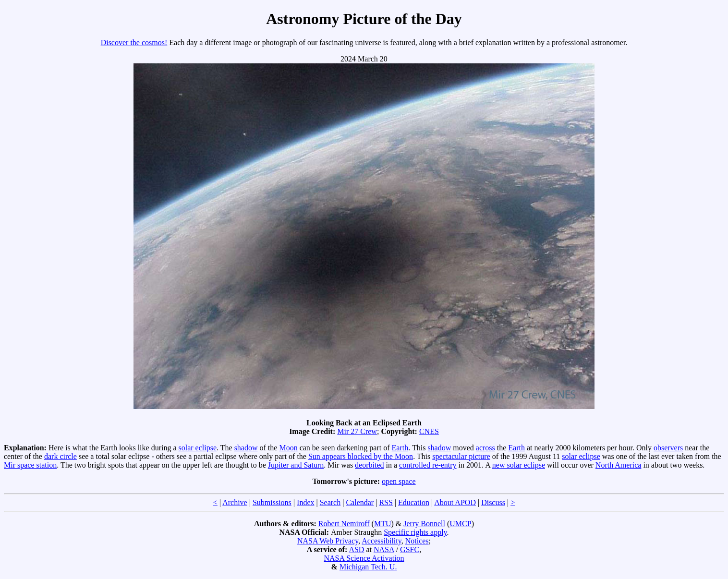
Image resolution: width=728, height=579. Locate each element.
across (485, 448)
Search (330, 502)
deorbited (369, 465)
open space (399, 481)
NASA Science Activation (364, 558)
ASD (356, 549)
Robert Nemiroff (344, 524)
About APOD (455, 502)
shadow (246, 448)
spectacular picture (461, 456)
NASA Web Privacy (328, 541)
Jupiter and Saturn (296, 465)
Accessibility (382, 541)
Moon (288, 448)
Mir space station (30, 465)
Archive (235, 502)
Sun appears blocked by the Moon (361, 456)
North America (619, 465)
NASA (384, 549)
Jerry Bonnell (424, 524)
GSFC (410, 549)
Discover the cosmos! (134, 42)
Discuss (493, 502)
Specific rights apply (415, 532)
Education (414, 502)
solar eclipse (198, 448)
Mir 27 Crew (357, 431)
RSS (386, 502)
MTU (383, 524)
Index (305, 502)
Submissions (272, 502)
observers (668, 448)
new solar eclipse (519, 465)
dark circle (61, 456)
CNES (429, 431)
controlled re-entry (428, 465)
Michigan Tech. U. (368, 567)
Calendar (360, 502)
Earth (400, 448)
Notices (417, 541)
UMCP (460, 524)
